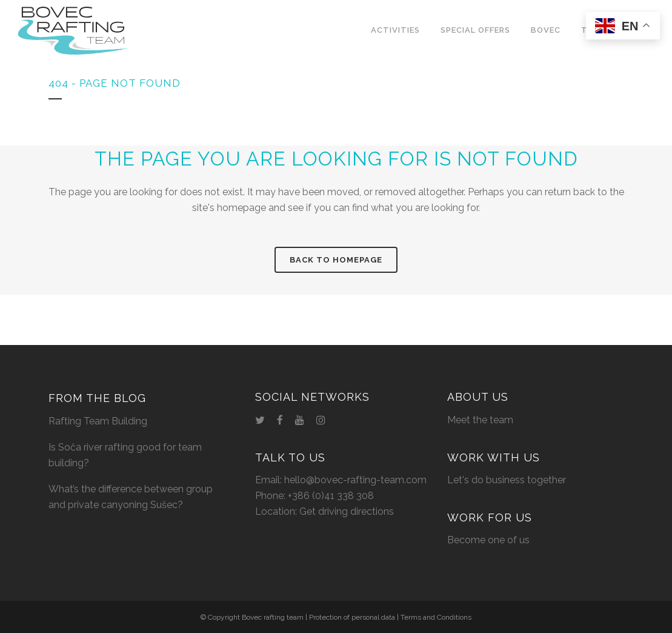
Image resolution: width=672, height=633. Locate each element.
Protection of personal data (352, 617)
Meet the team (480, 420)
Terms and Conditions (436, 617)
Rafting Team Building (98, 421)
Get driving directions (347, 511)
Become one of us (488, 540)
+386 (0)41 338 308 (331, 496)
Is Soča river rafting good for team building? (125, 455)
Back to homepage (336, 260)
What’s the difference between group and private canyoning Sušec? (131, 497)
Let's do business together (507, 480)
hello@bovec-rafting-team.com (355, 480)
